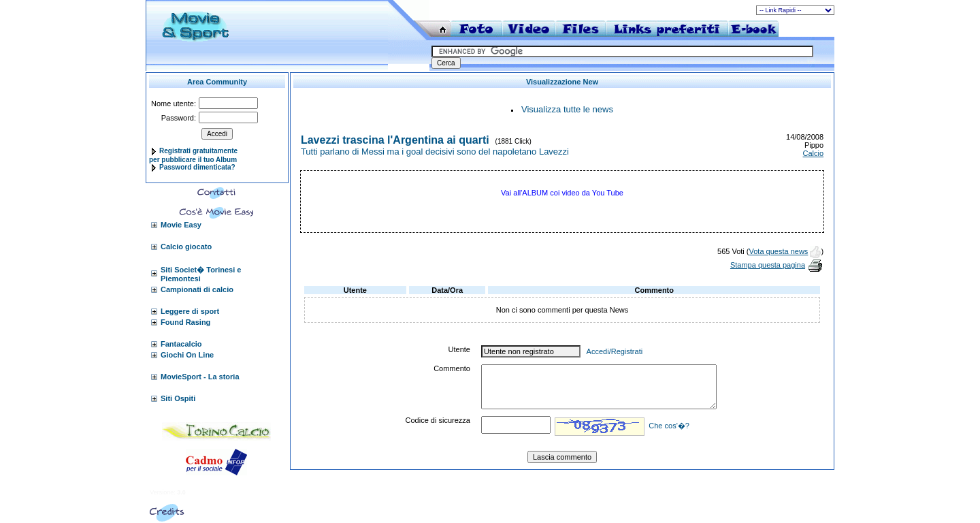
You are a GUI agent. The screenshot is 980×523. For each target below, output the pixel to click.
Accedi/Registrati (615, 351)
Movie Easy (181, 225)
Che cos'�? (669, 426)
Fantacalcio (181, 344)
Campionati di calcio (197, 289)
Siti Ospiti (178, 398)
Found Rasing (185, 322)
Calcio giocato (186, 247)
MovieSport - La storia (200, 377)
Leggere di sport (190, 311)
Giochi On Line (187, 355)
